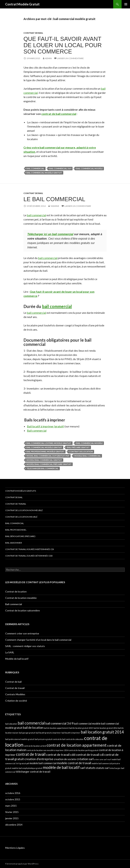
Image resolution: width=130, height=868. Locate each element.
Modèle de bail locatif (17, 659)
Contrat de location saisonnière (23, 610)
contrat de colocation (75, 739)
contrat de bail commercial (59, 114)
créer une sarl (100, 759)
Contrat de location (16, 591)
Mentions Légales (15, 848)
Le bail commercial (54, 199)
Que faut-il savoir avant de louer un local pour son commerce (63, 45)
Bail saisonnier (14, 543)
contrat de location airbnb (35, 746)
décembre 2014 (14, 825)
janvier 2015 (12, 818)
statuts (91, 768)
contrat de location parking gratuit (84, 750)
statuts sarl (103, 768)
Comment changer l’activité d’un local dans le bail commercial (38, 640)
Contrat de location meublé (21, 517)
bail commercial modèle (89, 168)
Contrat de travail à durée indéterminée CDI (30, 549)
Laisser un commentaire (70, 58)
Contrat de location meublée (21, 598)
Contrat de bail (33, 33)
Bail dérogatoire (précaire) (20, 536)
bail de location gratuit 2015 (81, 728)
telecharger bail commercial (42, 468)
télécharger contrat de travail (33, 772)
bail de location (33, 728)
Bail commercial (37, 430)
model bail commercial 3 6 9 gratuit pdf (48, 456)
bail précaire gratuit (78, 447)
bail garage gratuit (27, 733)
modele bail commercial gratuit (44, 460)
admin (48, 58)
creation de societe (65, 759)
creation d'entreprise (39, 759)
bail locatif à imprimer (71, 733)
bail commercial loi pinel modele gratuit (49, 443)
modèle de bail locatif (61, 767)
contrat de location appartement (77, 745)
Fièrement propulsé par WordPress (22, 864)
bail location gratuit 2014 (102, 732)
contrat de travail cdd (61, 755)
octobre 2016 (13, 793)
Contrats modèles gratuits (21, 491)
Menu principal (126, 4)
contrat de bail (59, 739)
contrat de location (81, 452)
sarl (83, 768)
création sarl (85, 759)
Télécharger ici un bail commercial (50, 234)
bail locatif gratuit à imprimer (48, 733)
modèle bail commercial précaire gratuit (49, 464)
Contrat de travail (16, 504)
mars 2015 (11, 806)
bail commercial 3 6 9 (60, 168)
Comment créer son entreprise (22, 633)
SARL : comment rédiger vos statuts (25, 646)
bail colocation (11, 724)
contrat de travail (31, 754)
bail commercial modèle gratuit (44, 173)
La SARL (10, 652)
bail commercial (35, 168)
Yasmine (55, 206)
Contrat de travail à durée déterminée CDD (29, 556)
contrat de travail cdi (90, 755)
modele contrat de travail (74, 763)
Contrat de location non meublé (24, 510)
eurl (109, 759)
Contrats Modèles (15, 694)
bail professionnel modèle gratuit (45, 452)
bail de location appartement (56, 728)
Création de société (16, 701)
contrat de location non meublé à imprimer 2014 (48, 750)
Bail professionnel (16, 530)
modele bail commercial (88, 456)
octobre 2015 (13, 799)
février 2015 (12, 812)
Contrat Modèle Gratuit (22, 4)
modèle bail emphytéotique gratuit (27, 768)
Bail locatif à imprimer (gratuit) (46, 426)
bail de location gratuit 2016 (105, 728)
